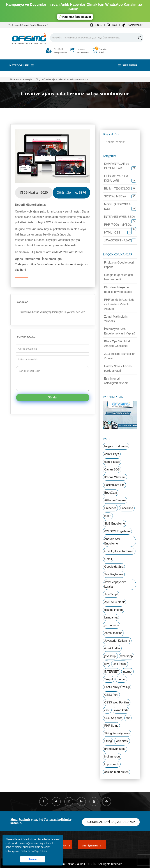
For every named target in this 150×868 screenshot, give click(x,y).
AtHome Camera (115, 500)
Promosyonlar (132, 25)
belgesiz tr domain (116, 446)
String (108, 741)
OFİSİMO (93, 864)
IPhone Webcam (115, 477)
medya (121, 679)
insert (108, 516)
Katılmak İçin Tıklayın (75, 17)
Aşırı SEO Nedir (115, 602)
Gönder (53, 397)
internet (127, 672)
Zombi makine (113, 633)
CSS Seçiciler (113, 718)
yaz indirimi (112, 625)
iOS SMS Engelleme (117, 531)
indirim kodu (112, 757)
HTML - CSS (112, 233)
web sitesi (122, 741)
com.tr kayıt (112, 454)
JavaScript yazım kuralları (115, 584)
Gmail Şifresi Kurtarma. (119, 551)
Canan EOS (112, 469)
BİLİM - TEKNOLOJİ (117, 189)
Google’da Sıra (114, 567)
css (128, 718)
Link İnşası (119, 664)
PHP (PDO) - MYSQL (118, 225)
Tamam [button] (33, 859)
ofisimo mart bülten (116, 772)
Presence (110, 508)
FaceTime (127, 508)
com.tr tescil (112, 462)
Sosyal (109, 679)
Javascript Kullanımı (117, 641)
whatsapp (127, 656)
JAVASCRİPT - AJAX (118, 240)
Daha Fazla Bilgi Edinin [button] (34, 851)
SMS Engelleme (115, 524)
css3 (107, 710)
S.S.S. (96, 25)
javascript (110, 656)
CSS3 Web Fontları (117, 702)
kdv (107, 664)
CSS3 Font (111, 695)
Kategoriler (21, 65)
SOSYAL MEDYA (115, 196)
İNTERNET (112, 672)
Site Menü (127, 65)
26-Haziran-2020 (34, 193)
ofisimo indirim (114, 610)
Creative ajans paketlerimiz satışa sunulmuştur (66, 79)
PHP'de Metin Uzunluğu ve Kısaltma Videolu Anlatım (119, 304)
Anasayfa (28, 79)
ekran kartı (121, 710)
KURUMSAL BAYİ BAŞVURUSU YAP (111, 822)
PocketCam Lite (115, 485)
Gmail (108, 559)
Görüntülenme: (71, 193)
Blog (112, 25)
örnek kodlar (112, 648)
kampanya (111, 617)
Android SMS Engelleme (113, 541)
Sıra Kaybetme (114, 574)
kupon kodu (112, 764)
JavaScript (111, 594)
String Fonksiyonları (117, 733)
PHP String (111, 726)
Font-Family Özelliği (117, 687)
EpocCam (111, 493)
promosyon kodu (115, 749)
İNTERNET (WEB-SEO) (119, 217)
